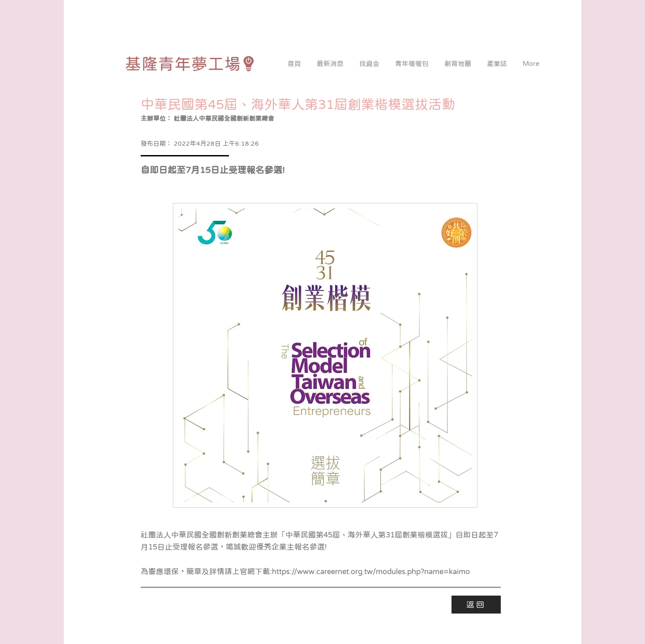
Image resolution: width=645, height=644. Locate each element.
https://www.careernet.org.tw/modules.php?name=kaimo (371, 572)
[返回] (476, 605)
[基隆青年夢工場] (191, 64)
